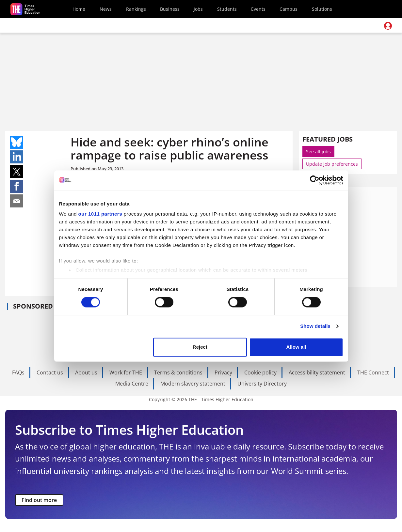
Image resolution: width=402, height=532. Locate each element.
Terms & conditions (178, 372)
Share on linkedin (17, 157)
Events (258, 9)
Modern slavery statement (193, 384)
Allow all (296, 347)
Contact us (50, 372)
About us (86, 372)
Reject (200, 347)
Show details (315, 326)
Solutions (322, 9)
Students (227, 9)
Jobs (198, 9)
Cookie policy (260, 372)
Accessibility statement (317, 372)
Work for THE (126, 372)
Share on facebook (17, 186)
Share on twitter (17, 172)
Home (79, 9)
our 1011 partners (100, 214)
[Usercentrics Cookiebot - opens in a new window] (315, 180)
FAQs (18, 372)
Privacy (223, 372)
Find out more (39, 500)
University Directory (262, 384)
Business (170, 9)
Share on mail (17, 201)
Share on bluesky (17, 142)
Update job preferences (332, 164)
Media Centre (132, 384)
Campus (289, 9)
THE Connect (373, 372)
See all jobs (318, 152)
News (106, 9)
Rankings (136, 9)
